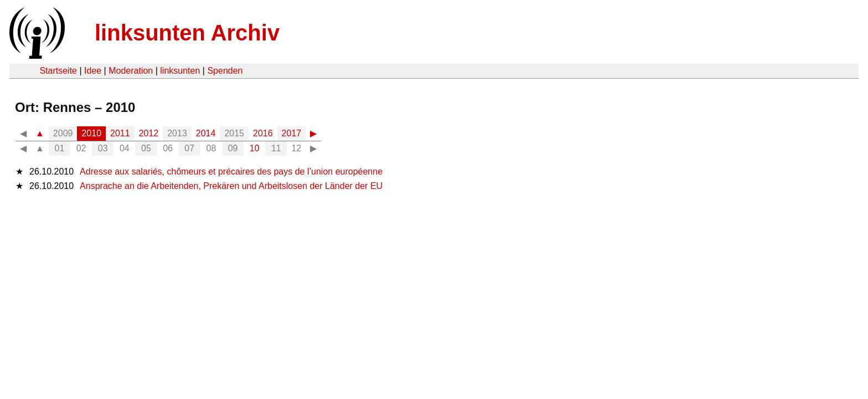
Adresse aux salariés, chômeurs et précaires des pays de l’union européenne (231, 172)
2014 (206, 133)
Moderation (131, 71)
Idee (93, 71)
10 (255, 148)
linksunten (180, 71)
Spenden (225, 71)
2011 (120, 133)
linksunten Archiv (187, 33)
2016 (263, 133)
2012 (149, 133)
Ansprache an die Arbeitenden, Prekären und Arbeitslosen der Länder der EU (231, 186)
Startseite (58, 71)
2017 (292, 133)
